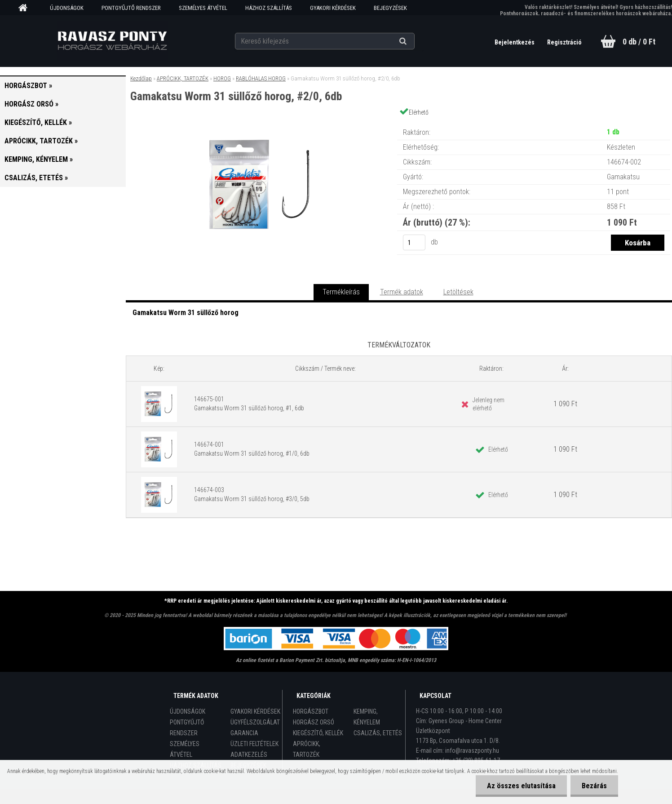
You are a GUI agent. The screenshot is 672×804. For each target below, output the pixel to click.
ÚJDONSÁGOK (67, 8)
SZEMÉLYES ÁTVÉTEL (203, 8)
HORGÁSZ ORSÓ (314, 722)
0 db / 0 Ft (639, 42)
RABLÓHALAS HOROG (261, 78)
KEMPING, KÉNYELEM (367, 717)
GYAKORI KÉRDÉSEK (333, 8)
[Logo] (112, 41)
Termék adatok (402, 292)
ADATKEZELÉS (249, 755)
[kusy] (414, 242)
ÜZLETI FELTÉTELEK (254, 744)
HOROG (222, 78)
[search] (414, 41)
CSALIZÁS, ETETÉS (378, 733)
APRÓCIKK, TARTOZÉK (183, 78)
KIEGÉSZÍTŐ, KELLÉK (318, 733)
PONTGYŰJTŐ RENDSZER (131, 8)
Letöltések (458, 292)
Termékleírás (341, 292)
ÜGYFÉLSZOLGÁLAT (255, 722)
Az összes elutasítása (521, 786)
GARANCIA (244, 733)
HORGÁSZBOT (311, 711)
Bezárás (594, 786)
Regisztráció (564, 42)
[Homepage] (26, 8)
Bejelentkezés (515, 42)
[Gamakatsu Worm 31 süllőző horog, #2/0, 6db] (261, 123)
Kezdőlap (141, 78)
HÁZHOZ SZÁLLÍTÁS (269, 8)
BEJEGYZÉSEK (390, 8)
